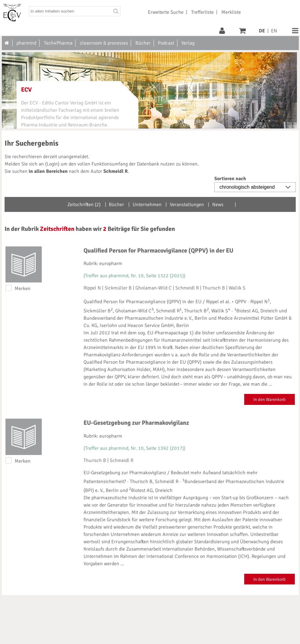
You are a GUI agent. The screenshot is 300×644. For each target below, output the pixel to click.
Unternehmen (147, 205)
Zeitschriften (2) (84, 205)
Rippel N (92, 288)
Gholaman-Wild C (154, 288)
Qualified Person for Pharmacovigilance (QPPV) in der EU (158, 251)
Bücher (116, 205)
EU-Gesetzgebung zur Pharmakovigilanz (136, 423)
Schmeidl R (187, 288)
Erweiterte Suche (166, 12)
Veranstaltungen (187, 205)
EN (274, 31)
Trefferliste (202, 12)
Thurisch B (214, 288)
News (218, 205)
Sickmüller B (118, 288)
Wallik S (237, 288)
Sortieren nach (230, 179)
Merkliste (231, 12)
